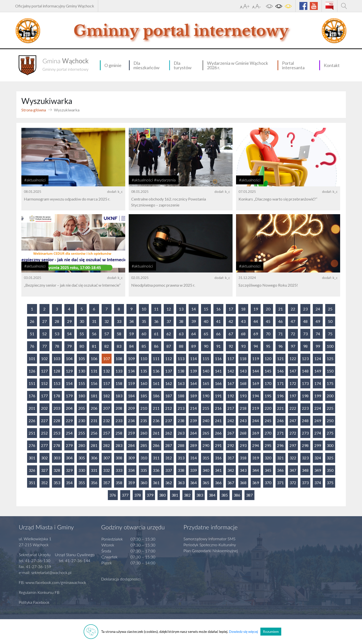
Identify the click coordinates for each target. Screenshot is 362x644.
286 (156, 445)
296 (280, 445)
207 (106, 408)
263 (181, 433)
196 (280, 396)
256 (94, 433)
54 (69, 334)
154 (69, 383)
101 (32, 358)
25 (330, 309)
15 (206, 309)
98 (305, 346)
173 (305, 383)
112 (169, 358)
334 (131, 470)
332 (106, 470)
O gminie (113, 65)
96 (281, 346)
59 (131, 334)
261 (156, 433)
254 (69, 433)
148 (305, 371)
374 (318, 483)
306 (94, 458)
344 (256, 470)
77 (44, 346)
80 (82, 346)
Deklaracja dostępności (121, 579)
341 (218, 470)
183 (119, 396)
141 (218, 371)
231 (94, 421)
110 (144, 358)
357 (106, 483)
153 (57, 383)
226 (32, 421)
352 (44, 483)
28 (57, 321)
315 (206, 458)
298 (305, 445)
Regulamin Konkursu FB (39, 592)
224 (318, 408)
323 (305, 458)
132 (106, 371)
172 (293, 383)
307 (106, 458)
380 (162, 495)
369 (256, 483)
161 (156, 383)
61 (156, 334)
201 (32, 408)
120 (268, 358)
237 (169, 421)
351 (32, 483)
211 (156, 408)
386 (237, 495)
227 (44, 421)
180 (82, 396)
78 (57, 346)
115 (206, 358)
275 (330, 433)
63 (181, 334)
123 (305, 358)
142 (231, 371)
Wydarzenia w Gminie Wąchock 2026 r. (238, 65)
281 (94, 445)
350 (330, 470)
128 (57, 371)
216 (218, 408)
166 (218, 383)
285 (144, 445)
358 (119, 483)
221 (280, 408)
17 (231, 309)
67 (231, 334)
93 (243, 346)
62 (169, 334)
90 (206, 346)
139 (193, 371)
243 (243, 421)
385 (224, 495)
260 (144, 433)
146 (280, 371)
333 (119, 470)
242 (231, 421)
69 (256, 334)
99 (318, 346)
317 (231, 458)
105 (82, 358)
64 (194, 334)
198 (305, 396)
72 (293, 334)
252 (44, 433)
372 (293, 483)
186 (156, 396)
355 (82, 483)
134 (131, 371)
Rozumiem (271, 631)
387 (249, 495)
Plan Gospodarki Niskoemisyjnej (211, 551)
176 (32, 396)
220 (268, 408)
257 (106, 433)
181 (94, 396)
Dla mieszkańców (146, 65)
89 (194, 346)
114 (193, 358)
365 (206, 483)
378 (138, 495)
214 (193, 408)
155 (82, 383)
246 (280, 421)
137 (169, 371)
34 (131, 321)
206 (94, 408)
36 (156, 321)
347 (293, 470)
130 (82, 371)
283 (119, 445)
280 (82, 445)
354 (69, 483)
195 (268, 396)
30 (82, 321)
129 (69, 371)
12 (169, 309)
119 (256, 358)
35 (144, 321)
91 (218, 346)
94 (256, 346)
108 (119, 358)
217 (231, 408)
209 (131, 408)
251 (32, 433)
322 (293, 458)
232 (106, 421)
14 (194, 309)
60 (144, 334)
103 (57, 358)
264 (193, 433)
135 (144, 371)
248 (305, 421)
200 (330, 396)
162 (169, 383)
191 (218, 396)
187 (169, 396)
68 (243, 334)
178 (57, 396)
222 (293, 408)
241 (218, 421)
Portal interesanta (293, 65)
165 (206, 383)
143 (243, 371)
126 (32, 371)
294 (256, 445)
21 (281, 309)
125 (330, 358)
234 (131, 421)
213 (181, 408)
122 (293, 358)
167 (231, 383)
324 (318, 458)
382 (187, 495)
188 (181, 396)
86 (156, 346)
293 (243, 445)
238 (181, 421)
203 (57, 408)
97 (293, 346)
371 (280, 483)
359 (131, 483)
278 (57, 445)
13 (181, 309)
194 (256, 396)
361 (156, 483)
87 (169, 346)
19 (256, 309)
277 (44, 445)
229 (69, 421)
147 (293, 371)
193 (243, 396)
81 (94, 346)
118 (243, 358)
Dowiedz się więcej (243, 631)
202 (44, 408)
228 (57, 421)
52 (44, 334)
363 (181, 483)
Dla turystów (183, 65)
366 (218, 483)
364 (193, 483)
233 (119, 421)
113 (181, 358)
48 (305, 321)
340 (206, 470)
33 (119, 321)
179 (69, 396)
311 (156, 458)
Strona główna (34, 110)
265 (206, 433)
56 (94, 334)
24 (318, 309)
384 (212, 495)
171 (280, 383)
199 (318, 396)
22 (293, 309)
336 (156, 470)
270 (268, 433)
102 (44, 358)
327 (44, 470)
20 (268, 309)
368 (243, 483)
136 (156, 371)
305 (82, 458)
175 (330, 383)
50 (330, 321)
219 (256, 408)
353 (57, 483)
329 (69, 470)
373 (305, 483)
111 (156, 358)
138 (181, 371)
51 (32, 334)
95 (268, 346)
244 (256, 421)
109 (131, 358)
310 (144, 458)
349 (318, 470)
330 (82, 470)
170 (268, 383)
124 (318, 358)
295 (268, 445)
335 (144, 470)
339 (193, 470)
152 (44, 383)
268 (243, 433)
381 (175, 495)
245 (268, 421)
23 (305, 309)
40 (206, 321)
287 (169, 445)
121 (280, 358)
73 (305, 334)
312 (169, 458)
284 (131, 445)
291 (218, 445)
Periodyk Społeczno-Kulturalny (210, 545)
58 (119, 334)
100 (330, 346)
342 (231, 470)
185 (144, 396)
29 (69, 321)
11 (156, 309)
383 (200, 495)
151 (32, 383)
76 (32, 346)
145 (268, 371)
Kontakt (332, 65)
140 (206, 371)
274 (318, 433)
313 (181, 458)
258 (119, 433)
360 (144, 483)
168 (243, 383)
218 (243, 408)
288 (181, 445)
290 (206, 445)
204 (69, 408)
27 (44, 321)
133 (119, 371)
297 (293, 445)
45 (268, 321)
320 (268, 458)
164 (193, 383)
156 (94, 383)
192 (231, 396)
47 (293, 321)
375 (330, 483)
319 (256, 458)
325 (330, 458)
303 (57, 458)
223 (305, 408)
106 (94, 358)
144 (256, 371)
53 (57, 334)
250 (330, 421)
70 (268, 334)
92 (231, 346)
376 (113, 495)
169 (256, 383)
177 (44, 396)
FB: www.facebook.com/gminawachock (53, 582)
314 (193, 458)
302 (44, 458)
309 (131, 458)
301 (32, 458)
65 (206, 334)
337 (169, 470)
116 (218, 358)
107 (106, 358)
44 (256, 321)
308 (119, 458)
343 (243, 470)
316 (218, 458)
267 (231, 433)
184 (131, 396)
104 (69, 358)
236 (156, 421)
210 (144, 408)
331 (94, 470)
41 (218, 321)
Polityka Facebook (34, 602)
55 (82, 334)
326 (32, 470)
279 (69, 445)
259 (131, 433)
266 (218, 433)
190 (206, 396)
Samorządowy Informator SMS (210, 539)
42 (231, 321)
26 (32, 321)
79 (69, 346)
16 (218, 309)
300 (330, 445)
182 (106, 396)
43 (243, 321)
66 (218, 334)
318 (243, 458)
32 (107, 321)
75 (330, 334)
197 (293, 396)
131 (94, 371)
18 (243, 309)
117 (231, 358)
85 (144, 346)
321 (280, 458)
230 (82, 421)
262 (169, 433)
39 (194, 321)
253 (57, 433)
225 (330, 408)
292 (231, 445)
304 (69, 458)
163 (181, 383)
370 (268, 483)
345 (268, 470)
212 (169, 408)
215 (206, 408)
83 (119, 346)
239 (193, 421)
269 (256, 433)
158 (119, 383)
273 (305, 433)
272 (293, 433)
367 (231, 483)
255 (82, 433)
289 (193, 445)
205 (82, 408)
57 (107, 334)
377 (125, 495)
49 (318, 321)
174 (318, 383)
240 (206, 421)
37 (169, 321)
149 (318, 371)
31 (94, 321)
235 (144, 421)
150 (330, 371)
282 (106, 445)
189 (193, 396)
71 (281, 334)
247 (293, 421)
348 (305, 470)
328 (57, 470)
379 (150, 495)
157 (106, 383)
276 (32, 445)
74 (318, 334)
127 (44, 371)
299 (318, 445)
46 (281, 321)
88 (181, 346)
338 (181, 470)
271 (280, 433)
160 (144, 383)
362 (169, 483)
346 (280, 470)
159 (131, 383)
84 (131, 346)
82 (107, 346)
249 (318, 421)
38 (181, 321)
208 (119, 408)
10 (144, 309)
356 (94, 483)
